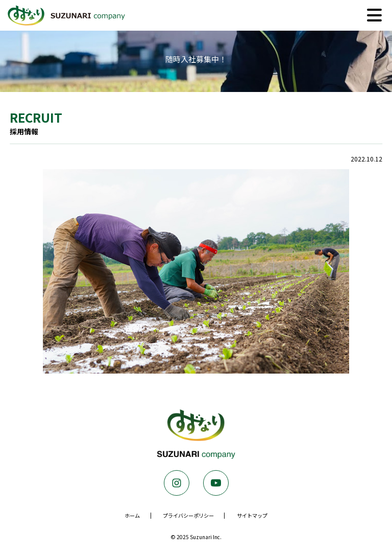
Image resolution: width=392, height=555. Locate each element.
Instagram (177, 483)
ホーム (132, 515)
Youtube (216, 483)
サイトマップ (252, 515)
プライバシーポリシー (188, 515)
